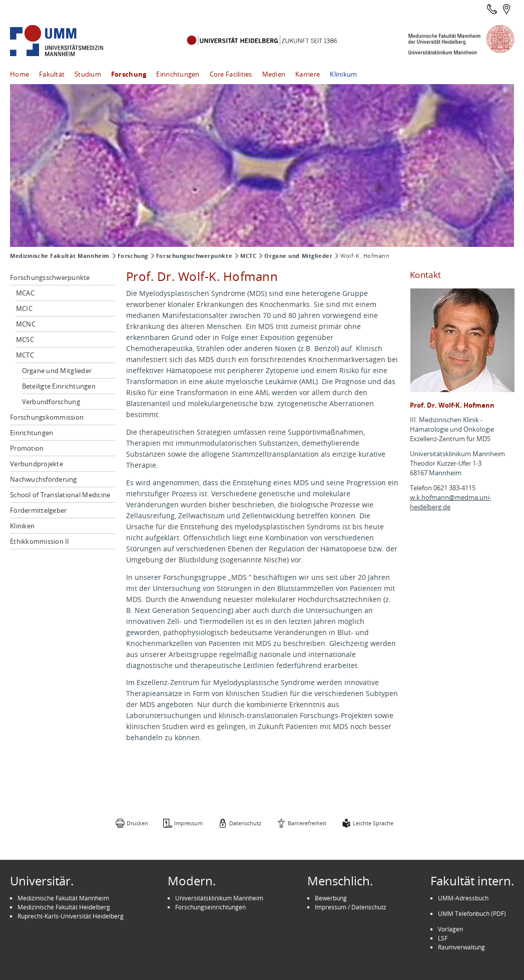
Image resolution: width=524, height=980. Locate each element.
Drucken (137, 823)
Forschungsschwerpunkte (194, 256)
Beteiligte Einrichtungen (59, 386)
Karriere (308, 74)
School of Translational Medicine (60, 495)
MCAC (25, 293)
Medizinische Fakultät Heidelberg (64, 907)
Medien (274, 74)
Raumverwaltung (461, 947)
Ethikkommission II (40, 541)
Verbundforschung (51, 402)
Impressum (188, 823)
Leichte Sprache (373, 823)
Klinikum (343, 74)
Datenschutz (245, 823)
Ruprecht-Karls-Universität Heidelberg (71, 916)
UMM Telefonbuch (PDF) (472, 913)
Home (20, 74)
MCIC (24, 308)
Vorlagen (450, 929)
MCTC (248, 256)
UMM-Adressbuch (463, 898)
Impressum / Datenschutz (351, 907)
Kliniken (22, 526)
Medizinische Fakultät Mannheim (60, 256)
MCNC (26, 324)
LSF (443, 938)
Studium (88, 74)
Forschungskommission (47, 417)
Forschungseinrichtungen (210, 907)
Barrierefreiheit (307, 823)
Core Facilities (231, 74)
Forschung (129, 74)
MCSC (25, 340)
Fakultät (52, 74)
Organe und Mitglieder (298, 256)
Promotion (27, 448)
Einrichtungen (178, 74)
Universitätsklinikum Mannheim (219, 898)
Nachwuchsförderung (44, 479)
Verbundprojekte (37, 464)
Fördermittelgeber (38, 510)
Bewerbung (331, 898)
